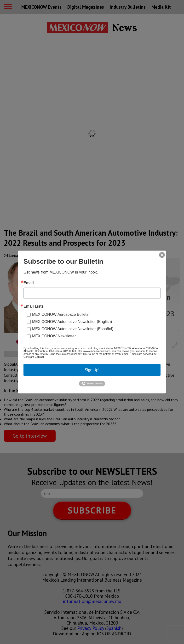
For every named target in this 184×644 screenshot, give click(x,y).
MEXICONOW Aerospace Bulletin (61, 314)
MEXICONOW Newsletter (54, 336)
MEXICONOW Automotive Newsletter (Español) (73, 329)
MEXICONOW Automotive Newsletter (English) (72, 322)
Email (29, 283)
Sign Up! (92, 370)
